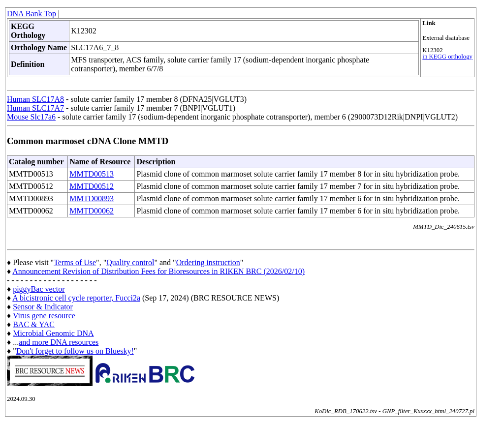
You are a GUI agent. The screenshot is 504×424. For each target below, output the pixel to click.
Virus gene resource (44, 316)
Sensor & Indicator (43, 307)
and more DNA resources (59, 342)
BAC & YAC (34, 324)
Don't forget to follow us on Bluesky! (75, 351)
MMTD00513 (92, 174)
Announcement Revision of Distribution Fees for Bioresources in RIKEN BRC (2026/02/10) (158, 271)
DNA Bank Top (31, 14)
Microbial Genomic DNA (53, 333)
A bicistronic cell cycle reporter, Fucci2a (76, 298)
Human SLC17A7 (35, 108)
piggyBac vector (39, 289)
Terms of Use (75, 262)
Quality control (130, 262)
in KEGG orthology (447, 57)
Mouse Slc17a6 (31, 117)
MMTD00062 (92, 211)
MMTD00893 (92, 198)
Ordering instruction (208, 262)
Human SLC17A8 (35, 99)
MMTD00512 (92, 186)
